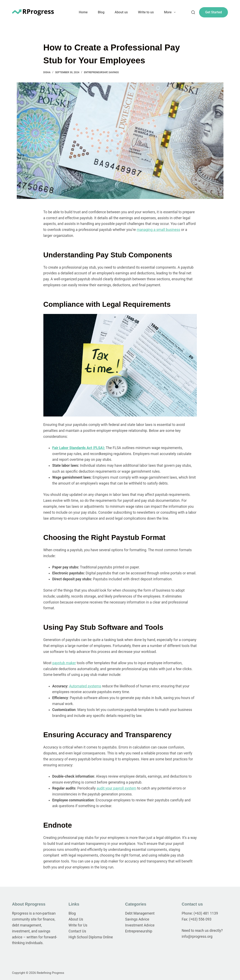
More (170, 12)
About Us (76, 919)
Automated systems (85, 686)
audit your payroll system (116, 788)
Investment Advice (140, 925)
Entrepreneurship (96, 72)
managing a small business (158, 230)
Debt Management (140, 913)
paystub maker (64, 663)
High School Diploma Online (91, 937)
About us (121, 12)
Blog (101, 12)
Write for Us (78, 925)
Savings (114, 72)
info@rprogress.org (197, 937)
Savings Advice (137, 919)
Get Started (214, 12)
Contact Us (77, 931)
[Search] (193, 12)
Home (83, 12)
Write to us (146, 12)
